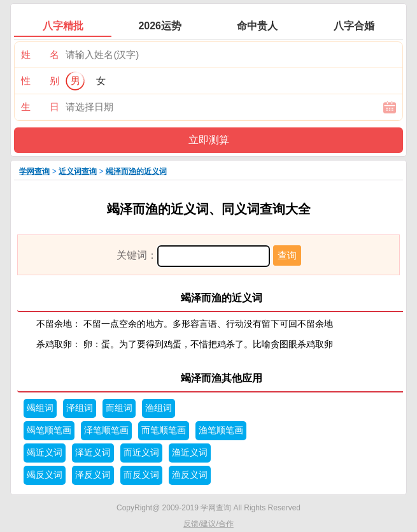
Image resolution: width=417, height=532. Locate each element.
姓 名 (40, 54)
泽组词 (80, 408)
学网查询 (34, 171)
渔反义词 (190, 475)
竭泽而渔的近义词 (136, 171)
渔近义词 (190, 453)
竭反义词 (45, 475)
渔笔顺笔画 (221, 430)
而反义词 (141, 475)
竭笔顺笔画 (49, 430)
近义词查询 (78, 171)
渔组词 (159, 408)
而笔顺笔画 (164, 430)
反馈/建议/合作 (208, 524)
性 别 (40, 81)
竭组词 (40, 408)
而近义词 (141, 453)
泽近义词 (93, 453)
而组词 (119, 408)
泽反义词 (93, 475)
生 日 (40, 107)
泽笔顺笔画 (106, 430)
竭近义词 (45, 453)
